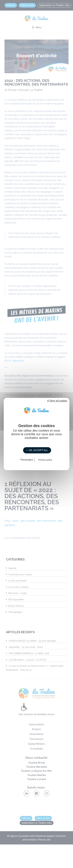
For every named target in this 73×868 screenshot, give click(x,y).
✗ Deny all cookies (57, 401)
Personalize (27, 460)
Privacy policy (45, 460)
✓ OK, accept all (37, 450)
